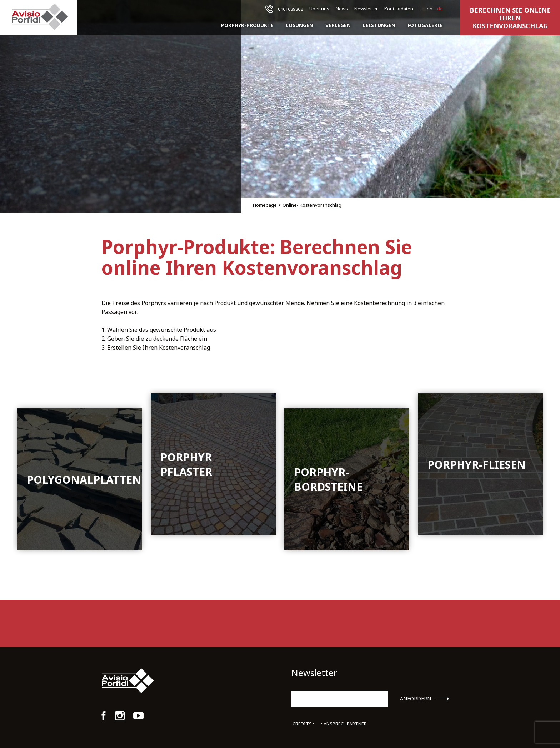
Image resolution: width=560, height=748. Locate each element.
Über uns (319, 9)
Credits (302, 724)
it (421, 9)
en (430, 9)
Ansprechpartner (345, 724)
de (440, 9)
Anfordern (416, 699)
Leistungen (379, 25)
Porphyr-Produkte (247, 25)
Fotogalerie (425, 25)
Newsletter (366, 9)
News (342, 9)
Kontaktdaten (399, 9)
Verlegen (338, 25)
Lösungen (299, 25)
